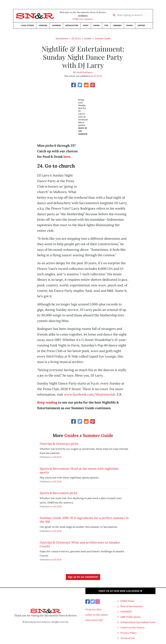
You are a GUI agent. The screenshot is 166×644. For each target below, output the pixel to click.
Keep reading (47, 402)
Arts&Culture (72, 26)
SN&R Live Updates (83, 19)
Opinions (43, 26)
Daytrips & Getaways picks (59, 444)
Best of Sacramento (132, 606)
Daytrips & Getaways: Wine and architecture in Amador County (80, 544)
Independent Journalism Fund (138, 622)
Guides (130, 26)
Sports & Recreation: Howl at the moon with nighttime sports (79, 470)
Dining (96, 26)
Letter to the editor (97, 615)
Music (86, 26)
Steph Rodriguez (85, 72)
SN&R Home (127, 601)
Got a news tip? (94, 620)
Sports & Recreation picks (58, 493)
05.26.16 (76, 38)
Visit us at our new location (120, 591)
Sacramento (62, 38)
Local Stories (27, 26)
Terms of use (128, 638)
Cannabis (117, 26)
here (67, 157)
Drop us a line (93, 609)
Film (106, 26)
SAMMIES (126, 612)
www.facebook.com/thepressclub (90, 394)
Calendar (56, 26)
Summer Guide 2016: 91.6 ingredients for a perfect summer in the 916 (84, 520)
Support (141, 26)
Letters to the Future (133, 627)
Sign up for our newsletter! (83, 577)
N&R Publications (130, 617)
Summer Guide (103, 38)
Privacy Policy (129, 633)
